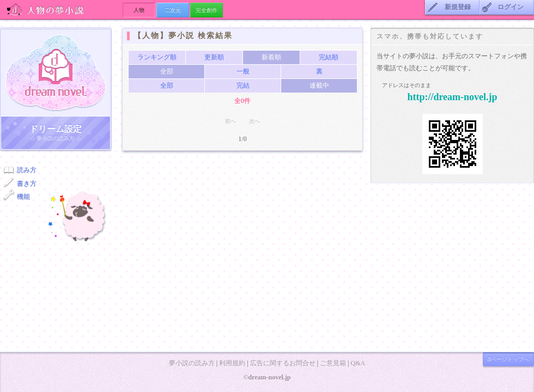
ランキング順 (157, 57)
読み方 (27, 170)
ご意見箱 (333, 363)
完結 (243, 85)
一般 (243, 71)
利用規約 (232, 363)
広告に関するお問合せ (283, 363)
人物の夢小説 (61, 10)
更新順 (214, 57)
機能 (23, 197)
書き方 (27, 183)
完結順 (329, 57)
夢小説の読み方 (192, 363)
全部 (167, 85)
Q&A (358, 363)
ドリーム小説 (56, 72)
